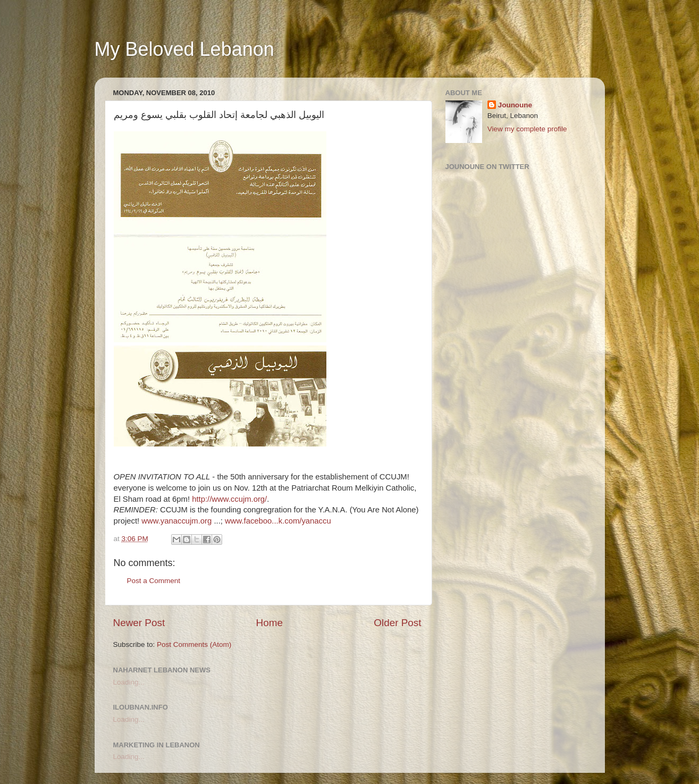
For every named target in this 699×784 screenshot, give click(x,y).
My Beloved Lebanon (184, 49)
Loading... (129, 682)
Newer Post (139, 623)
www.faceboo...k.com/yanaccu (278, 521)
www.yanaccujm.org (176, 521)
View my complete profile (527, 129)
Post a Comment (154, 581)
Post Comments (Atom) (194, 644)
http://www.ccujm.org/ (229, 499)
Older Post (397, 623)
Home (270, 623)
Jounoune (515, 105)
